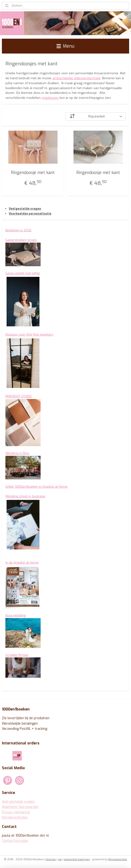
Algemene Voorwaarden (20, 807)
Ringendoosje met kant (33, 173)
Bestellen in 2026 (18, 230)
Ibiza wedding (15, 615)
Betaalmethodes (15, 817)
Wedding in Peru (17, 453)
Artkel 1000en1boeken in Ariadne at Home (37, 487)
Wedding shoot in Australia (25, 496)
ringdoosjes (50, 98)
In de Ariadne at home (22, 563)
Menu (65, 46)
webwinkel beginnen (77, 859)
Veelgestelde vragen (25, 209)
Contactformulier (15, 841)
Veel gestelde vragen (18, 802)
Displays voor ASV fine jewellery (29, 334)
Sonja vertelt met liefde (23, 273)
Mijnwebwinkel (118, 859)
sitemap (51, 859)
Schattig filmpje (17, 655)
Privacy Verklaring (16, 812)
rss (60, 859)
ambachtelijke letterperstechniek (76, 78)
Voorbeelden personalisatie (30, 214)
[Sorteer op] (96, 116)
